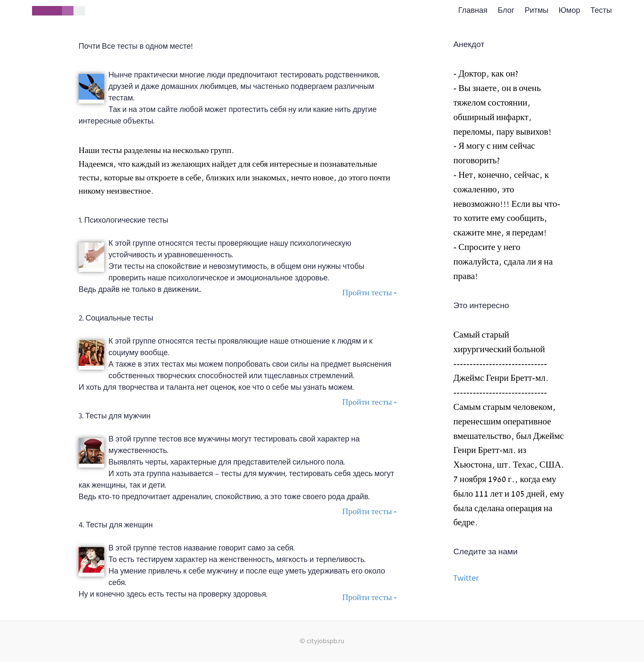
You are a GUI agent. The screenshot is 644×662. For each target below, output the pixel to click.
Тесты (601, 11)
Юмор (569, 11)
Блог (506, 11)
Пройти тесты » (369, 293)
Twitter (466, 579)
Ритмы (536, 11)
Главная (473, 11)
